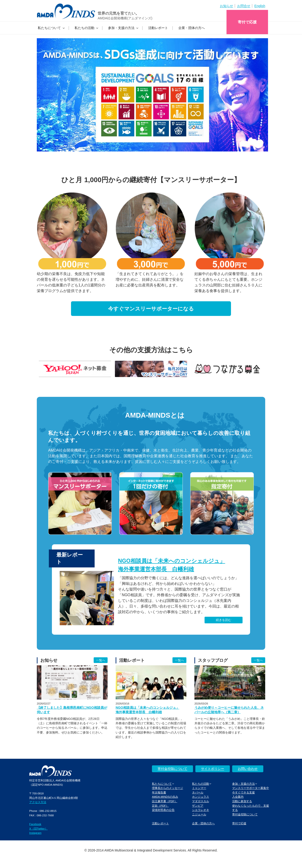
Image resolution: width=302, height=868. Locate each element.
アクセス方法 (38, 802)
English (260, 6)
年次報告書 (159, 792)
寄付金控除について (172, 769)
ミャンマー (199, 788)
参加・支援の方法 (124, 28)
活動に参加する (242, 801)
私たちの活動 (87, 28)
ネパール (198, 792)
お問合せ (244, 6)
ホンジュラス (201, 797)
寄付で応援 (247, 22)
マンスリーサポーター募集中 (251, 788)
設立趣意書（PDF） (165, 801)
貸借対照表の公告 (163, 810)
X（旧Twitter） (38, 828)
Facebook (35, 824)
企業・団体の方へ (192, 28)
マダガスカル (201, 801)
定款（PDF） (160, 806)
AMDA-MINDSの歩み (165, 797)
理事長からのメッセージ (168, 788)
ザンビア (198, 806)
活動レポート (158, 28)
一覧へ (101, 660)
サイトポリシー (213, 769)
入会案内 (238, 797)
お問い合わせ (248, 769)
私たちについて (52, 28)
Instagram (35, 833)
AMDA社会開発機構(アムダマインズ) (125, 18)
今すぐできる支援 (243, 792)
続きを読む (224, 620)
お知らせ (226, 6)
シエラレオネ (201, 810)
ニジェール (199, 814)
